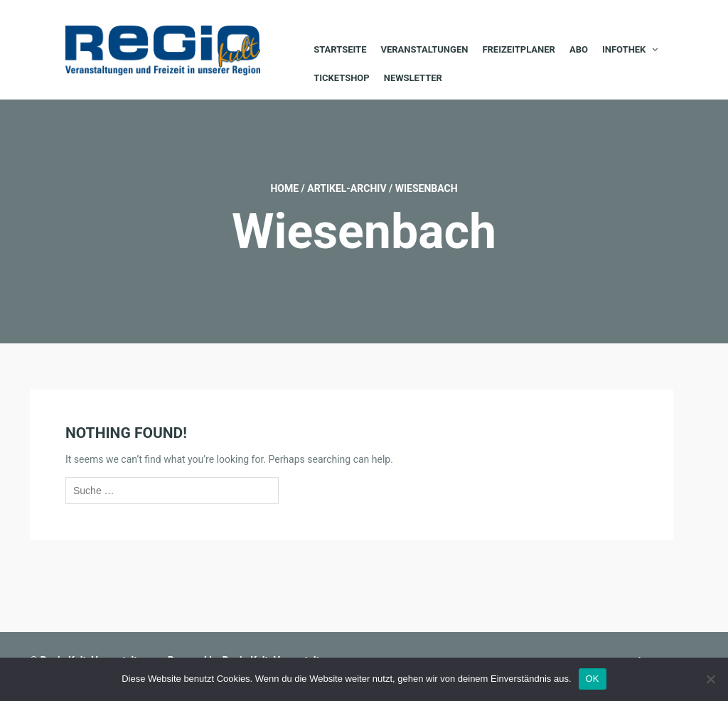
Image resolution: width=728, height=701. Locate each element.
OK (593, 679)
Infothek (624, 49)
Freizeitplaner (519, 49)
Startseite (340, 49)
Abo (579, 49)
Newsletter (413, 78)
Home (284, 188)
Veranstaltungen (424, 49)
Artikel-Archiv (347, 188)
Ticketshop (342, 78)
